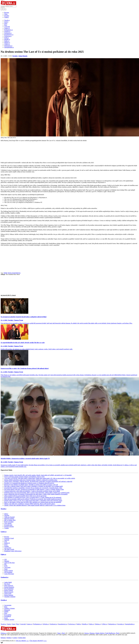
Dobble (6, 612)
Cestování (23, 624)
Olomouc (92, 633)
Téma (6, 14)
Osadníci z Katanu (9, 608)
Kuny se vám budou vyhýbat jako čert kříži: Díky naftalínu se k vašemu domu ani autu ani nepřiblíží (33, 502)
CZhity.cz (104, 624)
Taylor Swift (8, 593)
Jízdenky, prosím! (9, 619)
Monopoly (7, 610)
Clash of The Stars (9, 563)
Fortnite (6, 546)
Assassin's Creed (9, 538)
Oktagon (7, 561)
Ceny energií (8, 523)
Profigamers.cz (37, 624)
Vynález (7, 528)
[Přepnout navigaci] (6, 9)
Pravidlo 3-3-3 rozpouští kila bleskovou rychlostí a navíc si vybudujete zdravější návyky (29, 483)
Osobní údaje (22, 638)
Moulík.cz (85, 624)
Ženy (18, 624)
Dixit (6, 613)
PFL (5, 564)
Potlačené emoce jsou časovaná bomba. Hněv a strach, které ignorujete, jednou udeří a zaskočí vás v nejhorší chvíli (37, 493)
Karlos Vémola (9, 571)
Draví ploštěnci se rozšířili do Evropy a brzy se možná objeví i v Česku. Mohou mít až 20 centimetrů (33, 497)
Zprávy (9, 624)
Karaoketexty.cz (63, 624)
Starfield (7, 540)
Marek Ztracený (9, 592)
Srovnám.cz (121, 624)
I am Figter (7, 567)
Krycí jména (8, 615)
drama (10, 273)
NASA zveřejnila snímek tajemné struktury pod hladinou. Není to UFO (24, 477)
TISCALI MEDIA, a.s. (22, 641)
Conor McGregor (9, 574)
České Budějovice (110, 633)
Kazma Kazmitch (9, 587)
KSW (6, 566)
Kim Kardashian (9, 589)
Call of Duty (8, 548)
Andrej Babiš (8, 582)
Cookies (15, 638)
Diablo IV (7, 543)
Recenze (7, 12)
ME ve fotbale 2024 (10, 520)
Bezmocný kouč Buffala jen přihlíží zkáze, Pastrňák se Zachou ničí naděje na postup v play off (31, 485)
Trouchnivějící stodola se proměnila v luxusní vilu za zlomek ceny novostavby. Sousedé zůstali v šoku (33, 488)
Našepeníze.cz (112, 624)
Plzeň (118, 633)
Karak (6, 618)
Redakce (9, 638)
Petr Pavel (7, 584)
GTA (6, 541)
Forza (6, 545)
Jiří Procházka (8, 572)
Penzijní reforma (9, 527)
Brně (63, 633)
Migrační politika (9, 519)
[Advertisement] (69, 260)
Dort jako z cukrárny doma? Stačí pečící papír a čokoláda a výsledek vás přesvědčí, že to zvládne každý (34, 486)
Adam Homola (23, 56)
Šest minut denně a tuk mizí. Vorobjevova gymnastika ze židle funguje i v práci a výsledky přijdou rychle (34, 489)
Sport (14, 624)
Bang (6, 607)
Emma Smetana (9, 595)
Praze (59, 633)
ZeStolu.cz (46, 624)
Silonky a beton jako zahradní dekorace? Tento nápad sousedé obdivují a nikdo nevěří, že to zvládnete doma (35, 505)
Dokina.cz (98, 624)
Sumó (6, 569)
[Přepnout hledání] (2, 9)
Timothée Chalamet (10, 597)
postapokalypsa (16, 273)
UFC (6, 559)
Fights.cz (3, 554)
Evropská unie (8, 525)
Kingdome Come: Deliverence (13, 551)
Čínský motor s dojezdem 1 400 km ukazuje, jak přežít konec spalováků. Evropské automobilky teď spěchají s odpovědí (38, 481)
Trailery (6, 17)
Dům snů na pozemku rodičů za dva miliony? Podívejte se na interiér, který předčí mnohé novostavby (33, 499)
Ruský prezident (9, 522)
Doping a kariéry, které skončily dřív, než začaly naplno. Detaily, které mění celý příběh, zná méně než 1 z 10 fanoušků (38, 475)
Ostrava (87, 633)
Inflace (6, 514)
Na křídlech (8, 616)
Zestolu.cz (4, 600)
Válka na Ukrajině (9, 517)
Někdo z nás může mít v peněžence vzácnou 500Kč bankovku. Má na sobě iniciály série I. (30, 504)
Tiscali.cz (3, 509)
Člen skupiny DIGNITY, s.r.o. (38, 641)
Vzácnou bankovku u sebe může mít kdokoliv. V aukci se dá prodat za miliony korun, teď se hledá (32, 491)
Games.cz (4, 532)
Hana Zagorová (9, 585)
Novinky (7, 16)
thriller (6, 273)
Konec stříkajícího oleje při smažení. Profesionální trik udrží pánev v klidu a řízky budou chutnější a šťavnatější (36, 494)
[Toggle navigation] (4, 9)
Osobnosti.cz (5, 577)
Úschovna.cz (72, 624)
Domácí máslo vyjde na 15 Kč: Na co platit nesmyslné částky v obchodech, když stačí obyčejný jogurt (33, 501)
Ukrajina (7, 515)
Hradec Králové (100, 633)
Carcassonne (8, 605)
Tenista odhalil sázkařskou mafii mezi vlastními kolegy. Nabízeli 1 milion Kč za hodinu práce (31, 480)
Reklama (3, 638)
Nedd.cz (79, 624)
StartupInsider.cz (130, 624)
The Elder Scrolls (9, 549)
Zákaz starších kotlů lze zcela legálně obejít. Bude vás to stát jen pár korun (25, 496)
